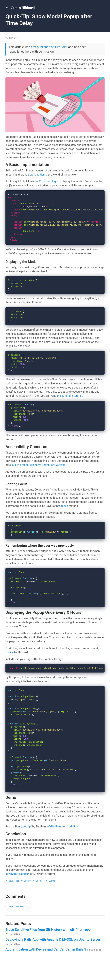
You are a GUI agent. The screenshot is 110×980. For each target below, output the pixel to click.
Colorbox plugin (48, 181)
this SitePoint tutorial (70, 401)
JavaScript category (17, 889)
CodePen (73, 841)
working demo (38, 175)
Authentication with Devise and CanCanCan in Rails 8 (53, 964)
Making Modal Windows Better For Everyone (39, 471)
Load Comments (17, 921)
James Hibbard (20, 8)
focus (65, 512)
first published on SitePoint (49, 47)
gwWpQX (26, 841)
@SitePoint (55, 841)
